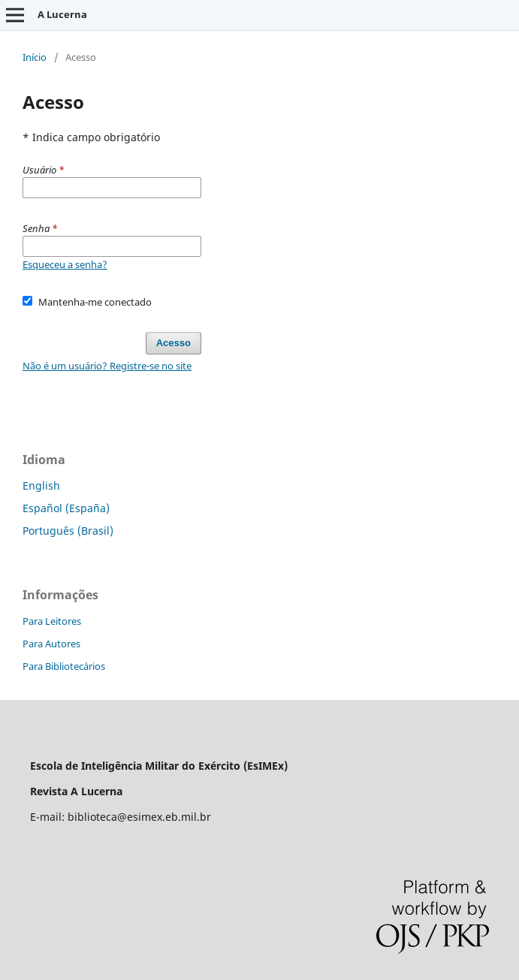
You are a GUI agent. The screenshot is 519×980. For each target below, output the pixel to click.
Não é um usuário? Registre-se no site (107, 366)
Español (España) (66, 508)
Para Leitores (52, 621)
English (41, 485)
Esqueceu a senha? (65, 264)
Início (35, 57)
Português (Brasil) (68, 531)
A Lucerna (62, 14)
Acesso (174, 343)
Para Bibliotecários (64, 666)
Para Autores (51, 644)
